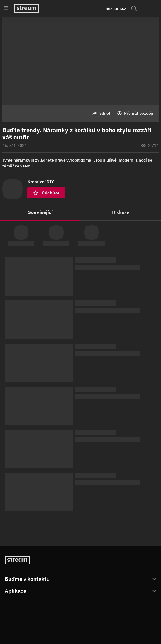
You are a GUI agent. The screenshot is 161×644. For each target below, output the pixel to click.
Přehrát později (139, 113)
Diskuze (121, 212)
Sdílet (105, 113)
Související (40, 212)
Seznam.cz (116, 8)
